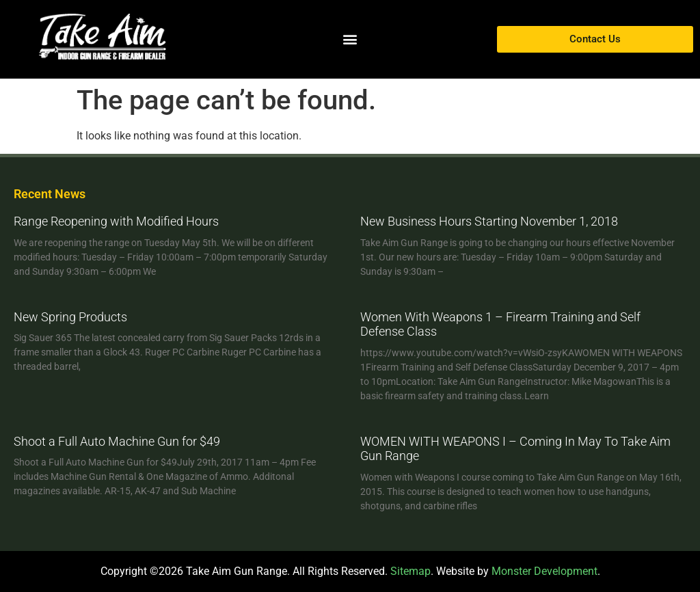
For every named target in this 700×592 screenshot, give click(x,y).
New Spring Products (70, 317)
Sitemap (410, 571)
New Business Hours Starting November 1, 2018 (489, 221)
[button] (350, 39)
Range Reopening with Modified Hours (116, 221)
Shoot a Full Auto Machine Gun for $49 (117, 441)
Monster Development (544, 571)
